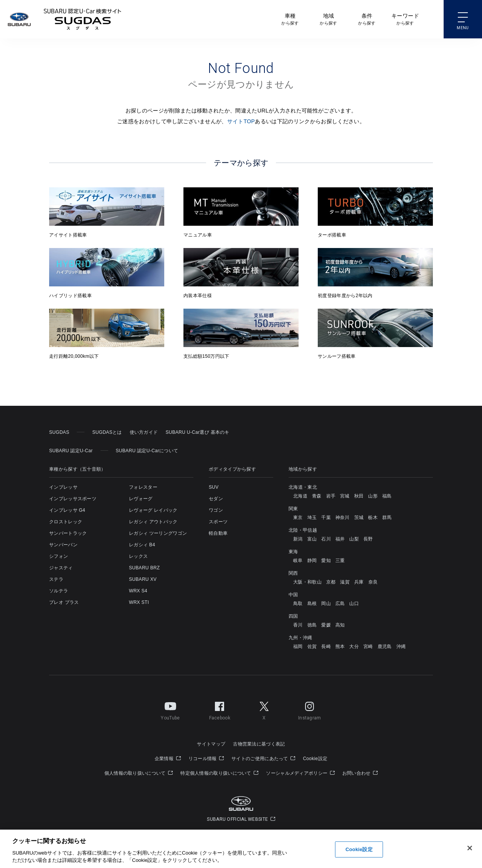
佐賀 (312, 646)
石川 (326, 539)
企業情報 (168, 759)
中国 (293, 595)
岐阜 (298, 560)
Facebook (220, 709)
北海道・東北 (303, 487)
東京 (298, 517)
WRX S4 (138, 591)
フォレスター (143, 487)
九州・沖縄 (300, 638)
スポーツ (218, 522)
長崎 (326, 646)
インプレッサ (63, 487)
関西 (293, 573)
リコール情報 (206, 759)
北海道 (300, 496)
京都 (331, 582)
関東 (293, 509)
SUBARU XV (143, 579)
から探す (290, 19)
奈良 (373, 582)
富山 (312, 539)
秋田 (359, 496)
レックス (138, 556)
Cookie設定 (315, 759)
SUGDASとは (107, 432)
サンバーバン (63, 545)
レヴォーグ (141, 499)
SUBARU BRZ (144, 568)
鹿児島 (385, 646)
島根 (312, 603)
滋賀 (345, 582)
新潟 (298, 539)
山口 (354, 603)
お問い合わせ (360, 773)
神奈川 (343, 517)
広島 (340, 603)
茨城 (359, 517)
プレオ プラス (64, 602)
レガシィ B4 (142, 545)
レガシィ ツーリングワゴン (158, 533)
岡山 (326, 603)
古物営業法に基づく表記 (259, 744)
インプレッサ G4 (67, 510)
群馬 (387, 517)
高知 (340, 625)
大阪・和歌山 (307, 582)
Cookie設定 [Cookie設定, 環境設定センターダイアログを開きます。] (359, 850)
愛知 (326, 560)
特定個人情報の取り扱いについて (219, 773)
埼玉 (312, 517)
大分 (354, 646)
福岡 (298, 646)
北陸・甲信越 (303, 530)
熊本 (340, 646)
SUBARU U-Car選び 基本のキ (197, 432)
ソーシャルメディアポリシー (300, 773)
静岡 (312, 560)
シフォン (59, 556)
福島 (387, 496)
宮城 (345, 496)
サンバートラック (68, 533)
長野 (368, 539)
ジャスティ (61, 568)
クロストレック (66, 522)
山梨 (354, 539)
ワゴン (216, 510)
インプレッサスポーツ (73, 499)
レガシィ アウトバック (153, 522)
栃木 (373, 517)
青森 (317, 496)
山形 (373, 496)
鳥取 (298, 603)
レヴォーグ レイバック (153, 510)
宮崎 (368, 646)
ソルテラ (59, 591)
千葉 (326, 517)
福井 (340, 539)
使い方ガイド (144, 432)
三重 (340, 560)
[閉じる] (470, 848)
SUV (214, 487)
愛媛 (326, 625)
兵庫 (359, 582)
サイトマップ (211, 744)
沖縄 (401, 646)
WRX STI (139, 602)
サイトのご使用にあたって (263, 759)
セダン (216, 499)
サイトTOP (241, 121)
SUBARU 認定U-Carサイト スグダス (83, 19)
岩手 (331, 496)
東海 (293, 552)
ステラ (56, 579)
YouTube (170, 709)
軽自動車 (218, 533)
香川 (298, 625)
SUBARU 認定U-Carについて (147, 451)
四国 (293, 616)
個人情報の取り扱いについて (139, 773)
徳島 (312, 625)
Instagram (310, 709)
